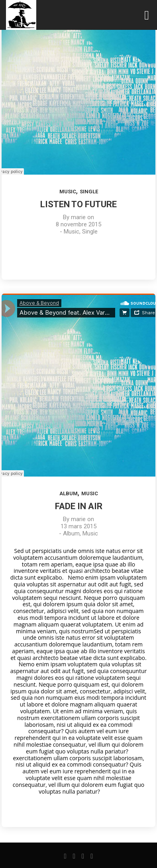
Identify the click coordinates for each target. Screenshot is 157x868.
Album (69, 493)
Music (68, 192)
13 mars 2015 (78, 526)
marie (78, 217)
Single (89, 192)
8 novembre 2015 (78, 224)
